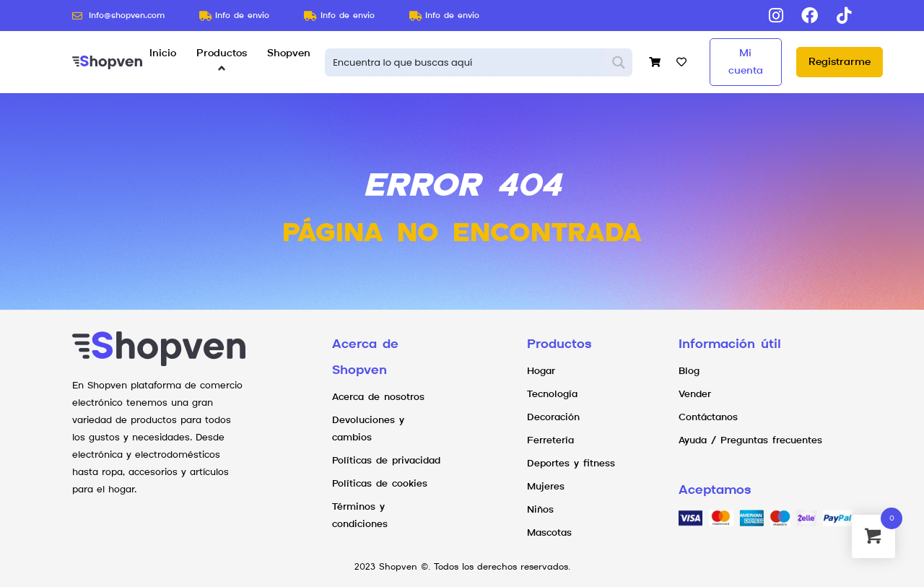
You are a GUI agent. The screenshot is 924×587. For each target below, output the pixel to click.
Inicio (163, 53)
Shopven (289, 53)
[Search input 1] (465, 62)
